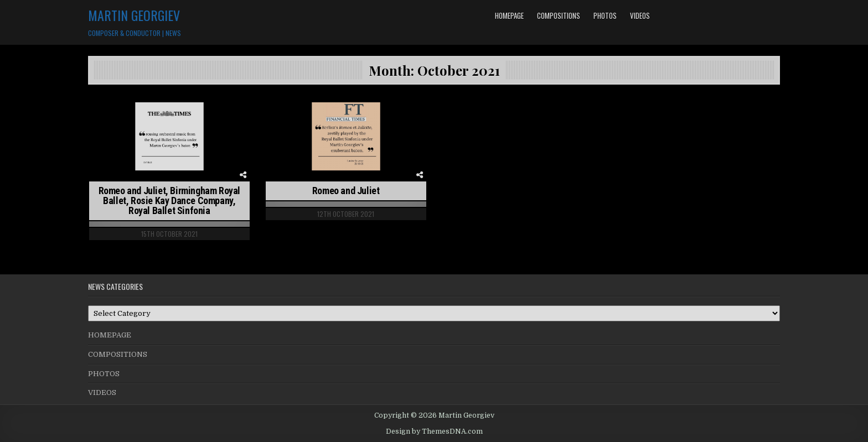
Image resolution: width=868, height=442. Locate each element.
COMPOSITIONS (559, 15)
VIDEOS (640, 15)
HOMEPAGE (509, 15)
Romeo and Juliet (346, 191)
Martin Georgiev (134, 15)
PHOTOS (605, 15)
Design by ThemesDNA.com (434, 431)
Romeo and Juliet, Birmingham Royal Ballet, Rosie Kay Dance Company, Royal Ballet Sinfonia (169, 201)
